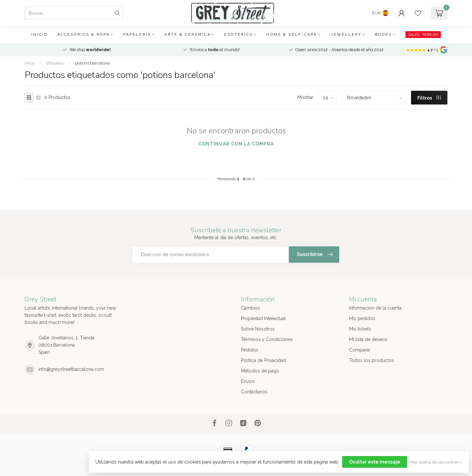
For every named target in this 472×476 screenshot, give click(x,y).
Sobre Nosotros (258, 329)
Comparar (360, 350)
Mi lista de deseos (368, 339)
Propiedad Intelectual (263, 318)
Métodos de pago (260, 371)
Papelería (137, 35)
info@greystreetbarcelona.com (71, 369)
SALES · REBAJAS (423, 35)
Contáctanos (254, 392)
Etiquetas (55, 63)
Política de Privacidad (263, 360)
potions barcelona (92, 63)
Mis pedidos (362, 318)
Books (383, 35)
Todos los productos (372, 360)
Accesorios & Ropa (84, 35)
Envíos (248, 381)
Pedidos (250, 350)
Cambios (250, 308)
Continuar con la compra (236, 144)
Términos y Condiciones (267, 339)
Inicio (39, 35)
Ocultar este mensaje (375, 462)
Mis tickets (360, 329)
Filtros (429, 98)
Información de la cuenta (375, 308)
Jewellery (346, 35)
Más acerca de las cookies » (436, 462)
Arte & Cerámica (188, 35)
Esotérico (239, 35)
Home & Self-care (292, 35)
